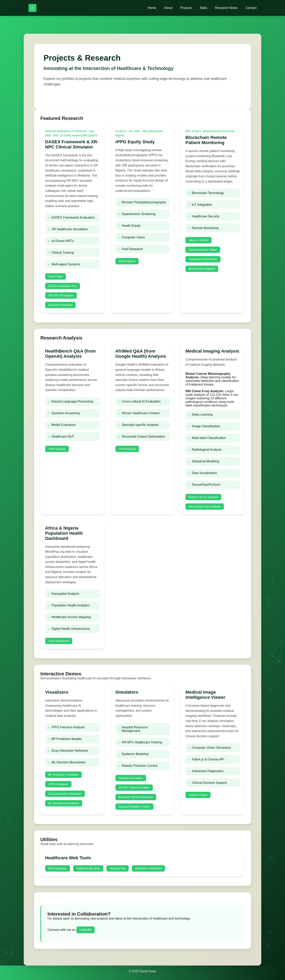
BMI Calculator (58, 868)
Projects (186, 8)
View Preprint (127, 261)
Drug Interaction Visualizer (65, 794)
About (168, 8)
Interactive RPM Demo (203, 259)
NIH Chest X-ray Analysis (205, 507)
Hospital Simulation (131, 778)
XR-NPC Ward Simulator (134, 788)
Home (152, 8)
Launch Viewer (198, 795)
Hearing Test (118, 868)
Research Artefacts (60, 305)
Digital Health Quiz (88, 868)
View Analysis (57, 449)
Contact (251, 8)
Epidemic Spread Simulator (136, 797)
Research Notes (226, 8)
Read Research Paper (203, 250)
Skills (203, 8)
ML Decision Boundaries (64, 803)
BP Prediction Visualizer (63, 775)
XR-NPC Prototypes (61, 295)
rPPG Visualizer (58, 784)
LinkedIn (86, 930)
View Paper (56, 276)
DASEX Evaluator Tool (63, 286)
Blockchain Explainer (202, 269)
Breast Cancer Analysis (203, 497)
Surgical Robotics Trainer (134, 807)
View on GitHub (199, 240)
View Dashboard (59, 641)
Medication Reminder (148, 868)
